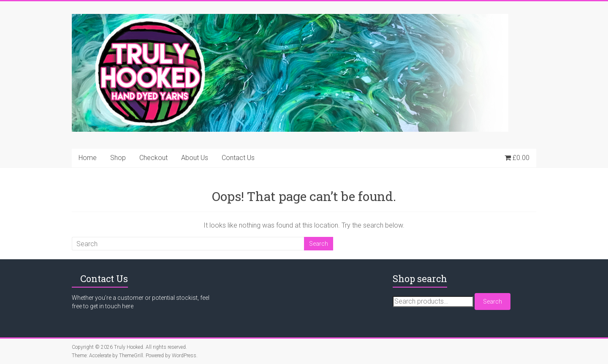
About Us (195, 158)
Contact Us (238, 158)
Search (493, 302)
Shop (118, 158)
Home (88, 158)
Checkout (153, 158)
